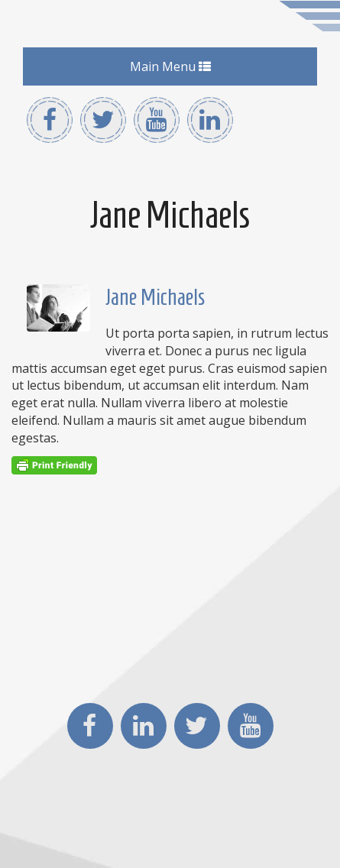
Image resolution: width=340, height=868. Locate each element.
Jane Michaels (155, 297)
